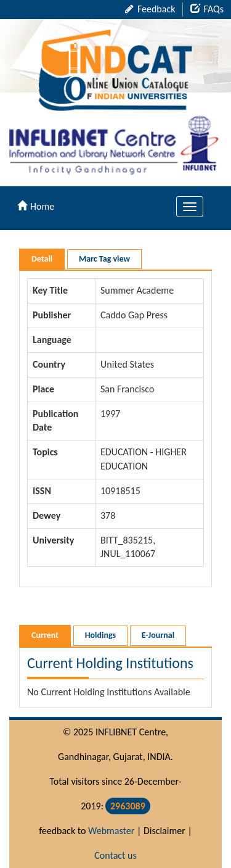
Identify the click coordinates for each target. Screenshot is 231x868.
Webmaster (111, 831)
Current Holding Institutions (110, 663)
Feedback (150, 9)
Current (45, 635)
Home (36, 206)
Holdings (100, 635)
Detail (42, 259)
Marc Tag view (104, 259)
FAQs (207, 9)
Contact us (115, 855)
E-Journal (158, 635)
